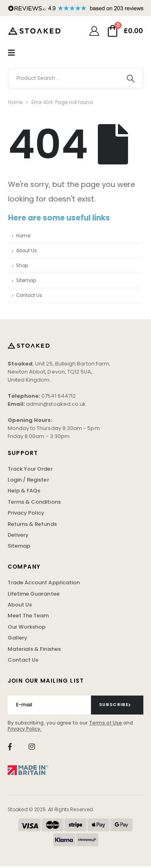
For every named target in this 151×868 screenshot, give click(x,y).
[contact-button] (117, 705)
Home (15, 102)
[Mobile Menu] (11, 53)
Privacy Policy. (25, 729)
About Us (27, 251)
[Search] (131, 78)
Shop (22, 266)
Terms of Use (106, 723)
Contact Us (29, 295)
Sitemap (26, 280)
